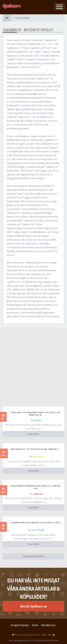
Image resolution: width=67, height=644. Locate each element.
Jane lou (38, 494)
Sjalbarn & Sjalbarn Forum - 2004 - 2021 (33, 635)
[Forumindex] (7, 18)
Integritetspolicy (20, 625)
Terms (35, 625)
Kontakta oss (48, 625)
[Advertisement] (33, 371)
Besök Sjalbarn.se (34, 606)
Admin (38, 420)
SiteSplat (38, 456)
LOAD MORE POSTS (34, 556)
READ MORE (34, 434)
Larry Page (38, 530)
